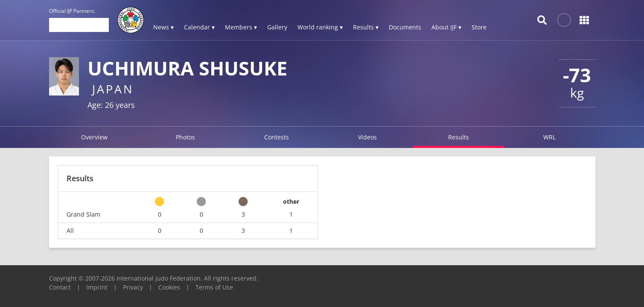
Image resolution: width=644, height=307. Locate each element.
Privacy (133, 287)
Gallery (277, 27)
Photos (185, 137)
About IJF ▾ (446, 27)
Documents (405, 27)
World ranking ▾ (320, 27)
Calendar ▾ (199, 27)
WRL (549, 137)
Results (459, 137)
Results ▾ (366, 27)
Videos (367, 137)
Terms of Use (214, 287)
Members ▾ (241, 27)
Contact (60, 287)
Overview (94, 137)
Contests (277, 137)
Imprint (97, 287)
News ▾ (163, 27)
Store (479, 27)
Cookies (169, 287)
